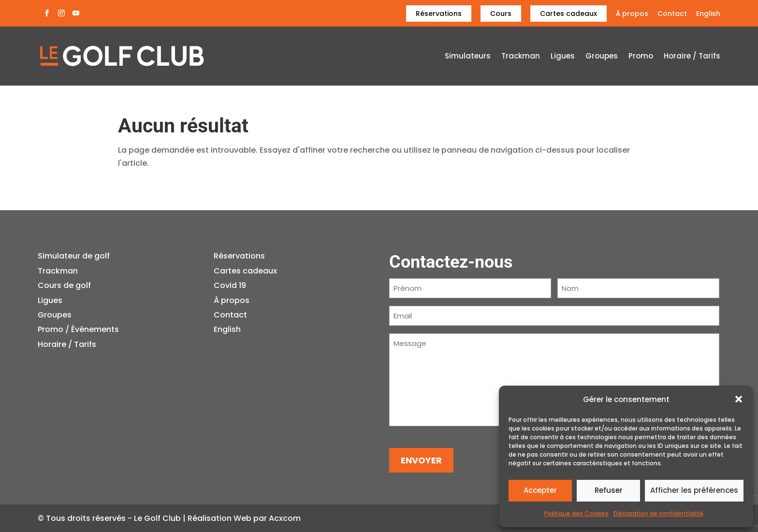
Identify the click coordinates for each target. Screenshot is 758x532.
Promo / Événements (78, 329)
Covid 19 (230, 285)
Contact (672, 14)
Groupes (602, 57)
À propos (632, 14)
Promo (641, 57)
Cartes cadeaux (568, 14)
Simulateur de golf (74, 256)
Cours (501, 14)
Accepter (540, 490)
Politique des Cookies (576, 513)
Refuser (609, 490)
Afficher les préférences (694, 490)
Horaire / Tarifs (692, 57)
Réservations (439, 14)
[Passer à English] (708, 16)
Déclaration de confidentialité (658, 513)
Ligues (563, 57)
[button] (739, 399)
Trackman (521, 57)
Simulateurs (468, 57)
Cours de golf (64, 285)
